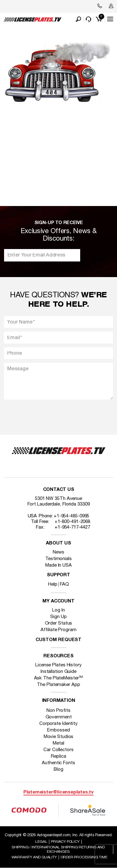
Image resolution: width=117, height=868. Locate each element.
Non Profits (58, 711)
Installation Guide (58, 672)
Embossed (58, 730)
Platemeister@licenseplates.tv (58, 792)
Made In (58, 565)
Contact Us (59, 490)
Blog (58, 770)
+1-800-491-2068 (73, 522)
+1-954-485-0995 (72, 516)
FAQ (64, 584)
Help (53, 584)
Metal (58, 743)
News (58, 552)
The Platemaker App (58, 685)
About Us (58, 543)
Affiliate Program (58, 630)
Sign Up (58, 617)
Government (59, 717)
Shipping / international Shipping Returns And (58, 849)
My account (58, 601)
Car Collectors (58, 750)
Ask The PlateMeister (59, 678)
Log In (58, 610)
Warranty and (34, 857)
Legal (41, 842)
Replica (58, 756)
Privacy (65, 842)
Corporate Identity (58, 724)
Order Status (59, 623)
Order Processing (84, 857)
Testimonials (58, 559)
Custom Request (59, 640)
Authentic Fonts (58, 763)
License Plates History (58, 665)
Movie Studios (59, 737)
